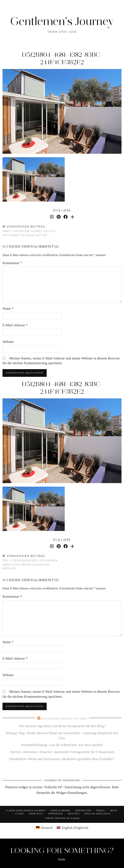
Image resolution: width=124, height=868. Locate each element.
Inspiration (83, 811)
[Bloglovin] (72, 217)
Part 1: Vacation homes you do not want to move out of (32, 231)
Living (20, 814)
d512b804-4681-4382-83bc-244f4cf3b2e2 (62, 58)
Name (8, 309)
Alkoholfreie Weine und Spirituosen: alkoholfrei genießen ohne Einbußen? (62, 759)
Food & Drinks (60, 811)
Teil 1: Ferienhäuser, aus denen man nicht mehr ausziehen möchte (32, 562)
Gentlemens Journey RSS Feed (64, 719)
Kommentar (12, 263)
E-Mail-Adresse (15, 325)
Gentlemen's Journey (62, 21)
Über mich (36, 814)
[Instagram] (52, 217)
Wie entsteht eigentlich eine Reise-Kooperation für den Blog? (62, 726)
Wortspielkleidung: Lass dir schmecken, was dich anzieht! (62, 745)
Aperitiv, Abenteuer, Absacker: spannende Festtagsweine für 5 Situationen (62, 752)
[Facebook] (66, 217)
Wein (114, 811)
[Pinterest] (59, 217)
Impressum (55, 814)
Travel (101, 811)
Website (8, 342)
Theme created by (62, 818)
